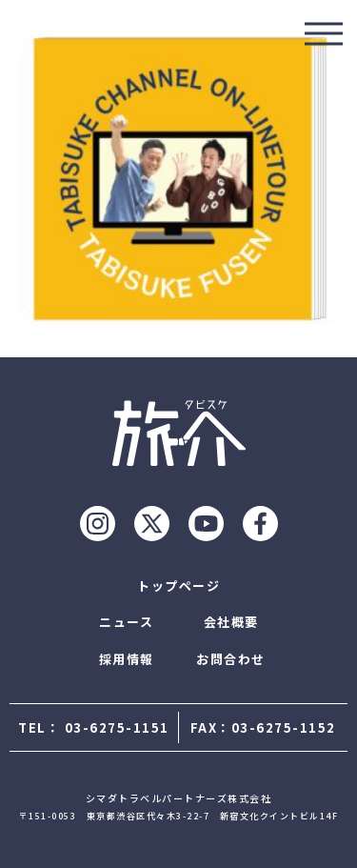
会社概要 (231, 622)
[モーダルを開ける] (324, 33)
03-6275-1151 (117, 727)
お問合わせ (231, 659)
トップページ (178, 585)
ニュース (126, 622)
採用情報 (127, 659)
